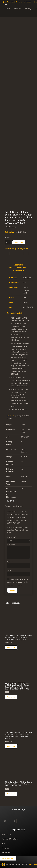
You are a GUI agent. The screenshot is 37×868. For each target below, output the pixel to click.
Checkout (6, 848)
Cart (4, 843)
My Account (6, 853)
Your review (12, 544)
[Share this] (7, 253)
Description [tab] (18, 265)
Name (10, 562)
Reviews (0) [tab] (19, 270)
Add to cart (19, 242)
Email (10, 571)
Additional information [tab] (18, 268)
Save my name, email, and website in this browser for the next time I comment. (18, 582)
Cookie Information (8, 858)
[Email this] (5, 821)
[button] (11, 648)
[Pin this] (21, 253)
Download (11, 416)
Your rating (11, 537)
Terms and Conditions (10, 839)
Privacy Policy (7, 834)
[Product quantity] (8, 242)
